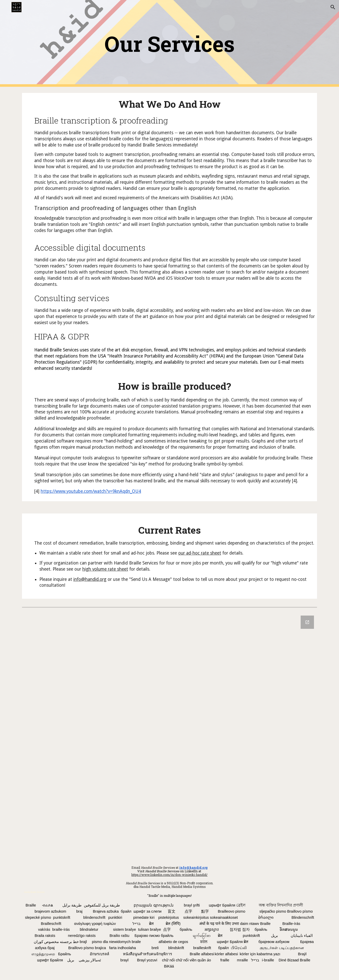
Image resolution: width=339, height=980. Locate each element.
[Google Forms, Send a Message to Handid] (169, 733)
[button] (333, 7)
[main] (169, 44)
